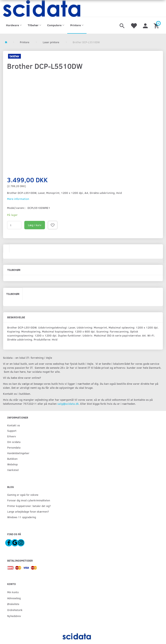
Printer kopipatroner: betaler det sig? (29, 506)
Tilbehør (13, 294)
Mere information (18, 199)
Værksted (13, 470)
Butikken (12, 459)
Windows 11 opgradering (22, 517)
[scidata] (42, 8)
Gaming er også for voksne (23, 495)
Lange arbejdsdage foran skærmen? (28, 511)
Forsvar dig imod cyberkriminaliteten (29, 500)
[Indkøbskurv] (157, 25)
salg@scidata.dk (68, 404)
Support (12, 431)
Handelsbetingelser (18, 453)
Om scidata (14, 442)
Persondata (14, 447)
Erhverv (12, 436)
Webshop (12, 464)
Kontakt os (14, 425)
